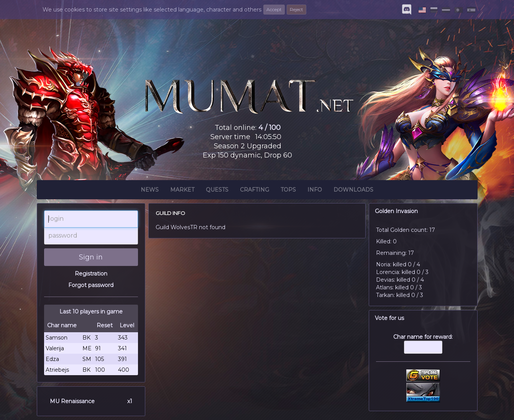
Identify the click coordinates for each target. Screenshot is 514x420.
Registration (91, 274)
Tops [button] (288, 191)
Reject (296, 9)
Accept (274, 9)
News (150, 191)
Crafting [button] (255, 191)
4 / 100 (269, 128)
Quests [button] (217, 191)
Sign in (91, 257)
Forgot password (91, 285)
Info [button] (315, 191)
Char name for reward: (423, 348)
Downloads (353, 191)
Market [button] (182, 191)
